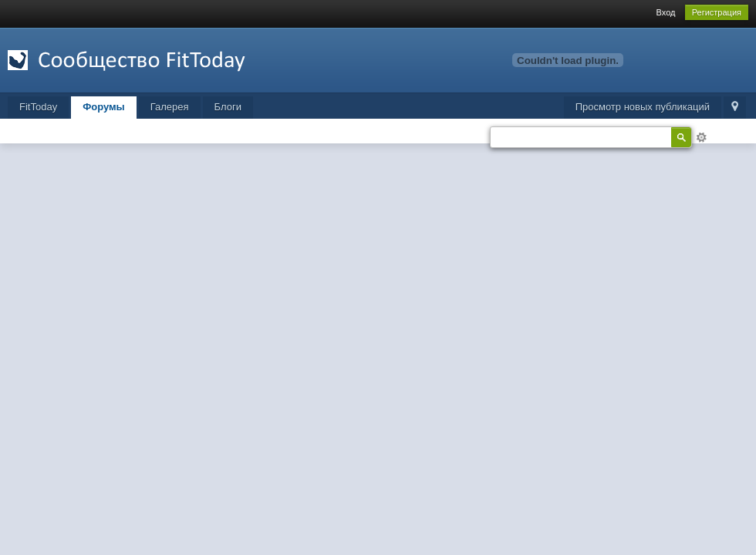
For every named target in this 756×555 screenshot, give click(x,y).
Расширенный (701, 137)
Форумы (104, 107)
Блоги (228, 107)
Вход (666, 12)
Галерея (170, 107)
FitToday (38, 107)
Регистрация (717, 12)
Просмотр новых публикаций (643, 107)
